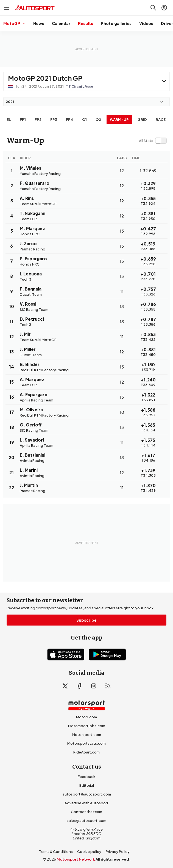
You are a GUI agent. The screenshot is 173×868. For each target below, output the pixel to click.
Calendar (61, 23)
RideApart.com (87, 752)
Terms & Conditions (56, 852)
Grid (142, 119)
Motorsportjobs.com (87, 726)
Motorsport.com (87, 735)
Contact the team (87, 812)
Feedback (87, 777)
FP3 (54, 119)
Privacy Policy (118, 852)
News (39, 23)
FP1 (23, 119)
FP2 (38, 119)
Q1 (84, 119)
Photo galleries (116, 23)
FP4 (70, 119)
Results (86, 23)
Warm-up (119, 119)
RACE (161, 119)
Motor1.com (87, 717)
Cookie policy (89, 852)
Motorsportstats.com (87, 743)
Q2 (98, 119)
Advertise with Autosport (87, 803)
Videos (146, 23)
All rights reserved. (113, 859)
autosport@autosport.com (87, 794)
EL (9, 119)
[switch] (153, 141)
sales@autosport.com (87, 820)
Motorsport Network (76, 859)
